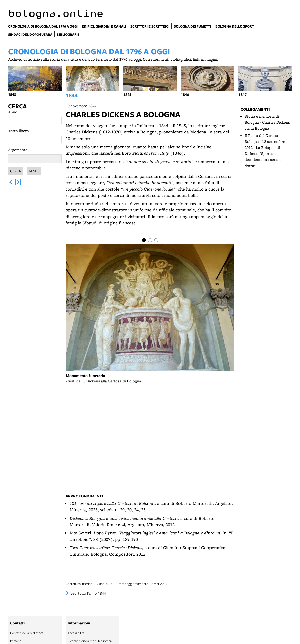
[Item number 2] (150, 240)
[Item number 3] (156, 240)
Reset (34, 170)
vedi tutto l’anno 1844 (88, 593)
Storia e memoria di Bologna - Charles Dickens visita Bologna (267, 122)
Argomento (18, 150)
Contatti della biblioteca (27, 633)
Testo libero (19, 131)
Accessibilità (76, 633)
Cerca (17, 106)
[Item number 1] (144, 240)
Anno (13, 112)
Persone (16, 641)
